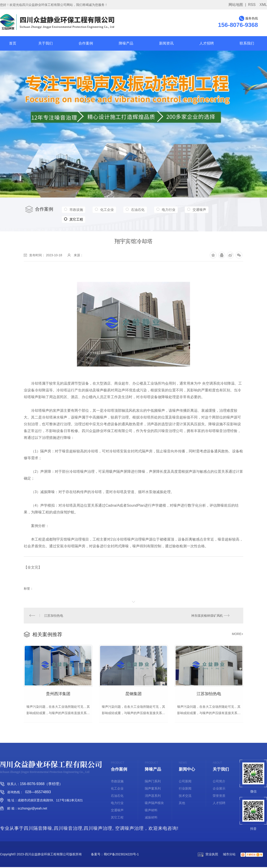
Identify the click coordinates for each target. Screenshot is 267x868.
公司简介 (219, 782)
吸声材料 (151, 811)
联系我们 (247, 43)
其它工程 (222, 210)
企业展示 (219, 789)
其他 (182, 804)
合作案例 (86, 43)
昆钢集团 (133, 694)
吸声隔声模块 (154, 804)
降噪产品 (126, 43)
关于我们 (45, 43)
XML (263, 5)
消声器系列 (153, 797)
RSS (252, 5)
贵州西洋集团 (58, 694)
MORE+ (238, 634)
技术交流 (185, 797)
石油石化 (136, 210)
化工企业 (106, 210)
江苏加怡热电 (54, 616)
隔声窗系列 (153, 789)
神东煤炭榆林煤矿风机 (207, 616)
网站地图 (236, 5)
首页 (13, 43)
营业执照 (208, 855)
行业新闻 (185, 789)
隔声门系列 (153, 782)
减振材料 (151, 818)
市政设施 (76, 210)
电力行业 (165, 210)
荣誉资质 (219, 797)
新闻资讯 (166, 43)
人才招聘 (207, 43)
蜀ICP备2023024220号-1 (121, 855)
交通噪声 (195, 210)
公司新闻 (185, 782)
